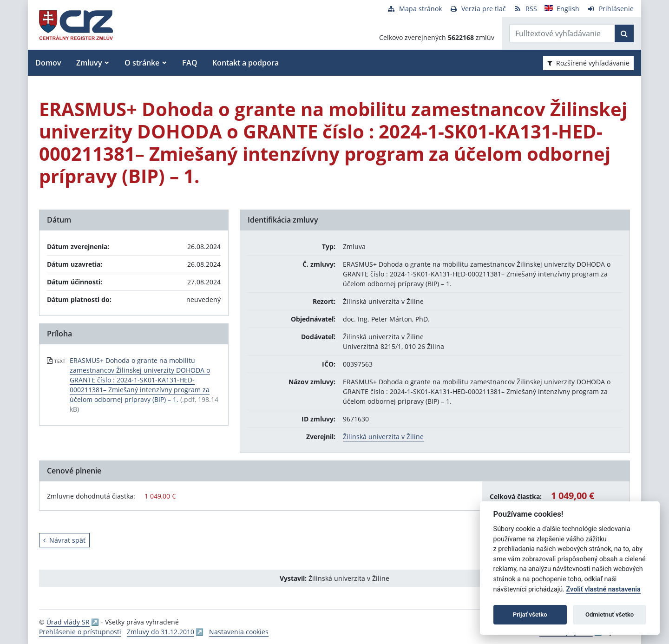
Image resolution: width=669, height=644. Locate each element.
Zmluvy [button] (89, 63)
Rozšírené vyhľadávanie (588, 63)
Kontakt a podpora (246, 63)
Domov (48, 63)
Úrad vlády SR (68, 622)
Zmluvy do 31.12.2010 (161, 632)
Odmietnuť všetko (610, 614)
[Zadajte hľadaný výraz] (562, 33)
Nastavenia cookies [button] (239, 632)
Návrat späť (64, 540)
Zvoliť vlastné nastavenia (603, 589)
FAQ (190, 63)
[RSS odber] (525, 9)
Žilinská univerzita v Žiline (383, 437)
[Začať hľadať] (624, 33)
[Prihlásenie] (610, 9)
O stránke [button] (142, 63)
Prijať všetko (530, 614)
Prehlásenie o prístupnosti (80, 632)
